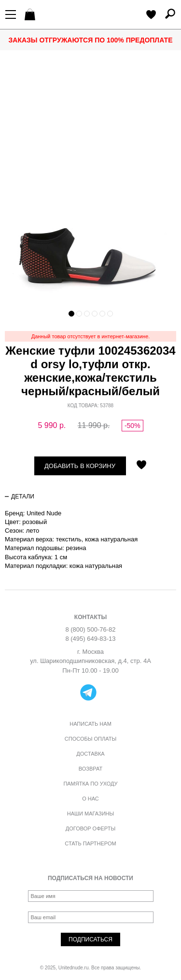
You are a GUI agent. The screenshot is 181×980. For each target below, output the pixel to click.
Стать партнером (90, 843)
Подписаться (90, 939)
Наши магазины (91, 814)
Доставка (90, 754)
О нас (90, 799)
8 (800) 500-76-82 (90, 629)
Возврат (90, 769)
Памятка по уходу (90, 784)
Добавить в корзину (80, 466)
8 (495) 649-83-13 (90, 639)
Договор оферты (90, 828)
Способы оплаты (90, 739)
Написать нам (90, 724)
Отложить (141, 466)
